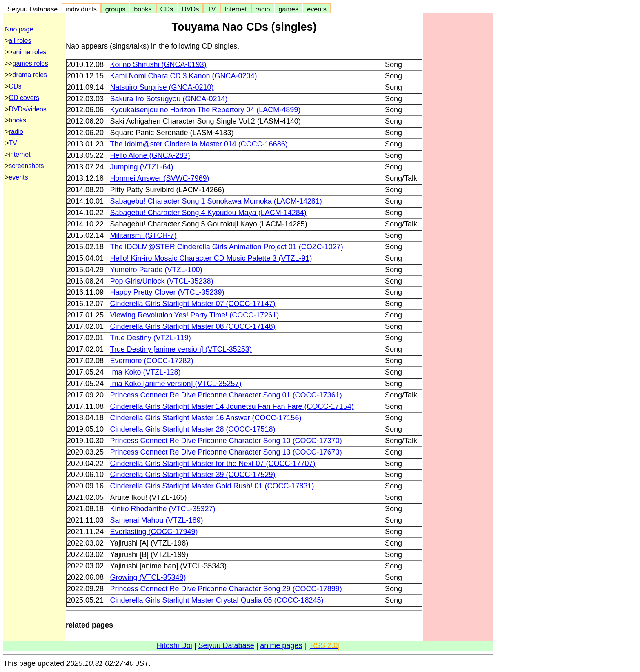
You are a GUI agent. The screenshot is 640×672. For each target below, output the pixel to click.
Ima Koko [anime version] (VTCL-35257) (176, 384)
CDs (167, 9)
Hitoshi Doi (174, 645)
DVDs (190, 9)
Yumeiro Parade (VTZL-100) (156, 270)
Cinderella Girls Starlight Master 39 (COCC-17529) (192, 475)
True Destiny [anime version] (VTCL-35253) (181, 349)
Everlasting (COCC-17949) (154, 532)
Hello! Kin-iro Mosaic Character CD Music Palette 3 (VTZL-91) (211, 258)
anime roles (30, 52)
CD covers (24, 98)
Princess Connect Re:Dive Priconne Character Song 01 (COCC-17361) (226, 395)
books (143, 9)
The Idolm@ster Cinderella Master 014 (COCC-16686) (199, 144)
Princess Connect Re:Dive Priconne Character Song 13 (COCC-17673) (226, 452)
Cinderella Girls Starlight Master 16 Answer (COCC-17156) (206, 418)
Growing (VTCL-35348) (148, 577)
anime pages (281, 645)
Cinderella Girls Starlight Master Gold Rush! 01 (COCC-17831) (212, 486)
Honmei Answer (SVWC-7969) (159, 178)
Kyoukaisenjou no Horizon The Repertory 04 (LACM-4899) (205, 110)
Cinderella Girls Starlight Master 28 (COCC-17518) (192, 429)
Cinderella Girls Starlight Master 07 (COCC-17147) (192, 304)
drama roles (30, 75)
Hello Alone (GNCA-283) (150, 155)
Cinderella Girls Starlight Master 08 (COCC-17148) (192, 326)
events (317, 9)
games (289, 9)
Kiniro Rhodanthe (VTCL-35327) (162, 509)
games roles (30, 63)
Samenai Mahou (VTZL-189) (156, 520)
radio (263, 9)
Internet (236, 9)
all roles (20, 41)
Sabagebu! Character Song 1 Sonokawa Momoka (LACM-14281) (216, 201)
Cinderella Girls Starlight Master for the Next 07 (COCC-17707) (212, 464)
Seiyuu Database (32, 9)
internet (19, 154)
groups (116, 9)
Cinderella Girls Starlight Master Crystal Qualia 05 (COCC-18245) (217, 600)
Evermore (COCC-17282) (151, 361)
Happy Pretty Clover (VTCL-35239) (167, 292)
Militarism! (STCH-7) (143, 235)
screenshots (26, 166)
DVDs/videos (27, 109)
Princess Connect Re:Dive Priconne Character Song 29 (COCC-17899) (226, 589)
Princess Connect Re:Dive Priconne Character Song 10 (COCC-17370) (226, 441)
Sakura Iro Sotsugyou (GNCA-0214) (169, 99)
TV (211, 9)
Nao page (19, 29)
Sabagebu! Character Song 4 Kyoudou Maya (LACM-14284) (208, 213)
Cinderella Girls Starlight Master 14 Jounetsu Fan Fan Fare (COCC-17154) (232, 406)
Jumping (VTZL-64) (141, 167)
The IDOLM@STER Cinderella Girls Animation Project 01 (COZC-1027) (226, 247)
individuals (81, 9)
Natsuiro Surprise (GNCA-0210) (162, 87)
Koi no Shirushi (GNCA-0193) (158, 64)
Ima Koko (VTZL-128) (145, 372)
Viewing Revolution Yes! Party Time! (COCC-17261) (194, 315)
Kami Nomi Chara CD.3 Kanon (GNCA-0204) (183, 76)
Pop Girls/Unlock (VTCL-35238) (161, 281)
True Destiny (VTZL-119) (150, 338)
